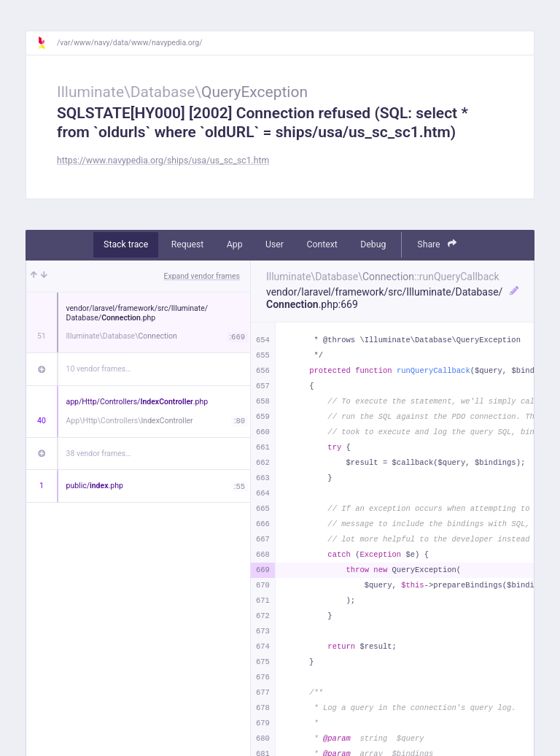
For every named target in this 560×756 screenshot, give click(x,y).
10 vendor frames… (99, 369)
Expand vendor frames (202, 276)
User (275, 244)
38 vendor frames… (99, 454)
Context (322, 244)
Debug (373, 244)
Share (437, 244)
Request (188, 244)
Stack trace (126, 244)
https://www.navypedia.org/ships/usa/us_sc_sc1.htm (163, 161)
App (235, 244)
